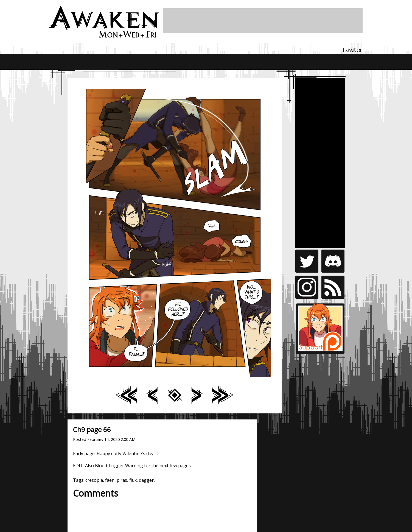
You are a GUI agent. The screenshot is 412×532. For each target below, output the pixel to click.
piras (122, 480)
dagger (146, 480)
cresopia (94, 480)
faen (110, 480)
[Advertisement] (263, 21)
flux (133, 480)
